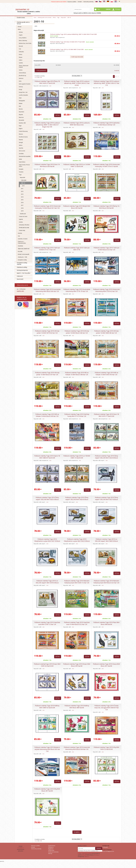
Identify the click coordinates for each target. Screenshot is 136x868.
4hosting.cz (97, 855)
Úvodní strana (21, 18)
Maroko (21, 109)
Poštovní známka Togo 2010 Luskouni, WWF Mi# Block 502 (77, 124)
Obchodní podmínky (88, 2)
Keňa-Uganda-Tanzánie (25, 84)
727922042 (105, 847)
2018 (22, 208)
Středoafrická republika (25, 156)
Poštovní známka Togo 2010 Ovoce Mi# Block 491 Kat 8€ (106, 665)
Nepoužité (23, 177)
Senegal (21, 142)
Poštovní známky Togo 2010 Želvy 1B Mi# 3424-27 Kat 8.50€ (47, 82)
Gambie (21, 63)
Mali (20, 106)
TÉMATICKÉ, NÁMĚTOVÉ (24, 249)
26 (37, 77)
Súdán (20, 159)
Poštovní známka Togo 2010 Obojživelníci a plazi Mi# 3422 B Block (77, 540)
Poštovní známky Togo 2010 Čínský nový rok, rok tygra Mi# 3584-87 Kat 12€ (106, 708)
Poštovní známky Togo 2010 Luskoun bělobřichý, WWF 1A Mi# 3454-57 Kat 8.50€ (73, 34)
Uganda (21, 219)
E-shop (79, 853)
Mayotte (21, 115)
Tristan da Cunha (23, 216)
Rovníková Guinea (23, 137)
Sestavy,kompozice (22, 270)
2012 (22, 191)
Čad (20, 49)
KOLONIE (20, 251)
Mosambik (21, 120)
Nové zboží (20, 279)
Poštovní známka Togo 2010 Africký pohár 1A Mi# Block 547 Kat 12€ (47, 374)
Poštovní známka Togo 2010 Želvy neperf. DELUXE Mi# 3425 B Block (47, 498)
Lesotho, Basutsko (23, 95)
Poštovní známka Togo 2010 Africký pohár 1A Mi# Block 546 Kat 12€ (77, 332)
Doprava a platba (72, 2)
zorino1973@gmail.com (108, 851)
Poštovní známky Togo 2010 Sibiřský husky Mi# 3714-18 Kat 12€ (77, 415)
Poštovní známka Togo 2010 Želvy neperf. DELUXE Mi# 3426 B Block (77, 498)
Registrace (51, 849)
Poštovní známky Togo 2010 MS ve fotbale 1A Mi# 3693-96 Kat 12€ (106, 374)
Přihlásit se (51, 847)
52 (39, 77)
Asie (19, 236)
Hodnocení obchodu (53, 852)
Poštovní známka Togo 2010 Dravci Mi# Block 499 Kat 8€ (77, 665)
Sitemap (50, 853)
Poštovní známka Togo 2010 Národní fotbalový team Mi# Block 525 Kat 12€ (106, 582)
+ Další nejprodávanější (77, 57)
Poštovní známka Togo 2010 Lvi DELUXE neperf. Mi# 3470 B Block (47, 582)
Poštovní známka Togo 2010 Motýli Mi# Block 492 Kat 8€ (77, 207)
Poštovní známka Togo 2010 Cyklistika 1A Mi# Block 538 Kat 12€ (106, 124)
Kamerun (21, 78)
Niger (20, 126)
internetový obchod (87, 853)
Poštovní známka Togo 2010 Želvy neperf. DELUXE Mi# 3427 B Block (106, 498)
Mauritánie (22, 112)
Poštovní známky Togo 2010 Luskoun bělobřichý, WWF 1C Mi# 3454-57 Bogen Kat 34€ (47, 125)
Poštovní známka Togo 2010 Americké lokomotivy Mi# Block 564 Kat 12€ (77, 748)
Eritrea (21, 54)
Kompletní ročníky (22, 260)
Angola (21, 35)
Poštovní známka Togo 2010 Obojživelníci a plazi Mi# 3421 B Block (47, 540)
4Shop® (84, 855)
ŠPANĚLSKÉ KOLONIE (24, 228)
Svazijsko (21, 169)
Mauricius (21, 117)
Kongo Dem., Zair (23, 92)
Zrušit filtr (117, 71)
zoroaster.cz (22, 9)
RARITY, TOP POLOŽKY (24, 273)
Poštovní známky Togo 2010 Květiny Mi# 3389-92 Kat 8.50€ (47, 707)
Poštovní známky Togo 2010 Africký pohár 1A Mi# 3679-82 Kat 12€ (47, 332)
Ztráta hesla (51, 850)
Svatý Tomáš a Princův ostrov (24, 166)
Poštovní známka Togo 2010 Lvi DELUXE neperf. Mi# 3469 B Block (106, 540)
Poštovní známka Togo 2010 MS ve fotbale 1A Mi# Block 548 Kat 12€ (77, 374)
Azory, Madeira (23, 38)
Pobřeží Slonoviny (23, 131)
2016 (22, 203)
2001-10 (23, 183)
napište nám (20, 291)
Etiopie (21, 57)
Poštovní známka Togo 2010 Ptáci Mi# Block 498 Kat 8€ (106, 623)
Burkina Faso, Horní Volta (25, 43)
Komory (21, 87)
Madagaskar (22, 101)
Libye (20, 98)
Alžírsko (21, 32)
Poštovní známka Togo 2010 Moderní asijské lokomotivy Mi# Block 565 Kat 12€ (47, 749)
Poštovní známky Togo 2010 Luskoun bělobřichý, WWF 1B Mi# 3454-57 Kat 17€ (106, 83)
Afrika (19, 29)
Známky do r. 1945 (22, 257)
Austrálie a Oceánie (23, 239)
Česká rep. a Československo (22, 242)
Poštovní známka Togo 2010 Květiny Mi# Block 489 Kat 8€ (77, 707)
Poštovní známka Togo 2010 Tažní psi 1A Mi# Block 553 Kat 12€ (106, 249)
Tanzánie (21, 172)
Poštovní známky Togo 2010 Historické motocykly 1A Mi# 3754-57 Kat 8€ (106, 165)
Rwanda (21, 140)
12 (35, 77)
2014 (22, 197)
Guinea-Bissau (22, 73)
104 (41, 77)
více (50, 86)
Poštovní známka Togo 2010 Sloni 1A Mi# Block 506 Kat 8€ (47, 165)
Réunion (21, 134)
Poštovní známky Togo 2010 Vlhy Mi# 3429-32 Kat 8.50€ (106, 748)
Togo (20, 175)
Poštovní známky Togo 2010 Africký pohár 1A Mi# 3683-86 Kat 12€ (106, 332)
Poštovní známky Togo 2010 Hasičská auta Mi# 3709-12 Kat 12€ (47, 623)
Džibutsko (21, 52)
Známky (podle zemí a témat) (23, 23)
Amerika (20, 233)
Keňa (20, 81)
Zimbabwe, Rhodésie (24, 225)
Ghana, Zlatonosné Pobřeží (24, 66)
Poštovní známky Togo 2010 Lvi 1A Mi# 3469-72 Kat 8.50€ (77, 165)
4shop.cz (87, 856)
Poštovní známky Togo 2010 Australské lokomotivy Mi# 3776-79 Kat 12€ (77, 290)
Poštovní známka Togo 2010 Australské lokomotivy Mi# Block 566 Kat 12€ (47, 290)
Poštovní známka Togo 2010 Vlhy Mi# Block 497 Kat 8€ (47, 790)
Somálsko (21, 154)
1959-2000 (24, 180)
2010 (23, 186)
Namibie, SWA (22, 123)
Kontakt (80, 2)
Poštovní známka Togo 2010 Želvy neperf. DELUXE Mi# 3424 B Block (106, 457)
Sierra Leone (22, 151)
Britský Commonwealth (24, 254)
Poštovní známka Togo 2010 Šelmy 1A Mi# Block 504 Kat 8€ (106, 207)
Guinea (21, 70)
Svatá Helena (22, 162)
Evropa (20, 27)
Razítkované (23, 214)
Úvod (35, 17)
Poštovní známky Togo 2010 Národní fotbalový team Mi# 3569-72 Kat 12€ (77, 582)
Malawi (21, 103)
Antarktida (20, 246)
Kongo (21, 89)
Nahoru (2, 861)
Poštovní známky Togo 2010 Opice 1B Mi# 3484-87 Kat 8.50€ (47, 457)
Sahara (21, 145)
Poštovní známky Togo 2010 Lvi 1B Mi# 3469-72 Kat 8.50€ (67, 49)
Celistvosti (20, 276)
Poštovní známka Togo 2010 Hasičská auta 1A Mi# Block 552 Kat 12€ (77, 623)
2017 (22, 205)
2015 (22, 200)
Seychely (21, 148)
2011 (22, 189)
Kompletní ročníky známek (22, 264)
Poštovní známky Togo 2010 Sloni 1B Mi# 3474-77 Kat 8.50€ (67, 42)
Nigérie (21, 129)
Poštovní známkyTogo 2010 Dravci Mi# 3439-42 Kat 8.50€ (47, 665)
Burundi (21, 46)
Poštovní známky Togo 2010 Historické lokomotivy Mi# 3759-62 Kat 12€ (106, 290)
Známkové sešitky (22, 267)
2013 (22, 194)
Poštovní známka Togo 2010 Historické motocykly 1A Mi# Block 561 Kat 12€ (47, 207)
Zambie (21, 222)
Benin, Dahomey (23, 41)
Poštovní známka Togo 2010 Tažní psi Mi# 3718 (77, 249)
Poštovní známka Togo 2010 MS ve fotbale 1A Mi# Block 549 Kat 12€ (47, 415)
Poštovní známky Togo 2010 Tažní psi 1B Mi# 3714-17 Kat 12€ (47, 249)
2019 (22, 211)
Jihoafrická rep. (23, 76)
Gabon (21, 60)
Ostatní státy (22, 230)
